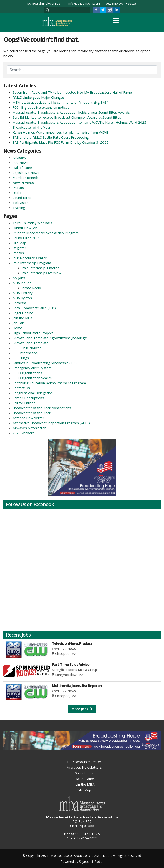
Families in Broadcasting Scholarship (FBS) (45, 363)
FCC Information (25, 353)
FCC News (20, 163)
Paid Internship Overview (42, 273)
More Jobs (82, 709)
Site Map (19, 243)
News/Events (23, 183)
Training (19, 208)
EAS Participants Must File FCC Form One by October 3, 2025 (60, 142)
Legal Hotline (23, 313)
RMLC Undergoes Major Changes (39, 97)
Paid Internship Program (32, 263)
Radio (17, 193)
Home (17, 328)
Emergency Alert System (32, 368)
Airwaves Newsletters (84, 767)
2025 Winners (23, 433)
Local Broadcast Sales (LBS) (34, 308)
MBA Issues (22, 283)
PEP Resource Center (30, 258)
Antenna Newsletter (28, 418)
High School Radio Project (33, 333)
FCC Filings (21, 358)
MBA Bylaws (22, 298)
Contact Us (21, 388)
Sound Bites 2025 (26, 238)
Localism (19, 303)
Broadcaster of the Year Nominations (42, 408)
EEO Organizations (27, 373)
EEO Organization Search (32, 378)
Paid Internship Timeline (41, 268)
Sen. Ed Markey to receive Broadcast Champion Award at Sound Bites (67, 117)
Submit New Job (25, 228)
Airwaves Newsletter (29, 428)
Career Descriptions (28, 398)
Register (19, 248)
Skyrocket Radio (91, 862)
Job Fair (18, 323)
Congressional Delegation (33, 393)
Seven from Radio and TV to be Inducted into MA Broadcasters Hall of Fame (72, 92)
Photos (18, 188)
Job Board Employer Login (45, 3)
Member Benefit (26, 178)
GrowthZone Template (31, 343)
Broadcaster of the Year (32, 413)
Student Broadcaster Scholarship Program (46, 233)
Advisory (19, 158)
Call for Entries (24, 403)
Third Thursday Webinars (32, 223)
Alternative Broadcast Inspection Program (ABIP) (51, 423)
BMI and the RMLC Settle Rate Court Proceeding (51, 137)
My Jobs (19, 278)
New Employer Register (121, 3)
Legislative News (26, 173)
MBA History (23, 293)
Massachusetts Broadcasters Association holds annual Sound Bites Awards (71, 112)
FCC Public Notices (27, 348)
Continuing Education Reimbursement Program (49, 383)
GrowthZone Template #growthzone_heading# (50, 338)
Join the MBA (22, 318)
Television (20, 203)
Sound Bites (22, 198)
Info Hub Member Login (84, 3)
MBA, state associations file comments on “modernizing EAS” (60, 102)
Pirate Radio (31, 288)
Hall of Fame (22, 168)
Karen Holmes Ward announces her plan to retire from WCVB (60, 132)
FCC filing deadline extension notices (41, 107)
